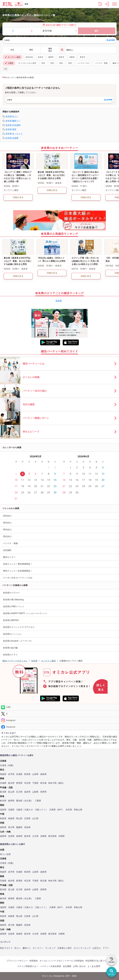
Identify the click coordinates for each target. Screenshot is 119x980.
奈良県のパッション (12, 634)
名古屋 (28, 801)
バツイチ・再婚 (101, 63)
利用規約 (34, 961)
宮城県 (19, 774)
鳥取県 (3, 819)
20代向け (7, 516)
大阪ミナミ (40, 810)
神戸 (60, 810)
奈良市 (41, 57)
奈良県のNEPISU (11, 620)
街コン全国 (5, 854)
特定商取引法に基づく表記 (98, 961)
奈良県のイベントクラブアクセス (19, 627)
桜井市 (62, 57)
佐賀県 (11, 836)
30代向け (7, 523)
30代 (52, 63)
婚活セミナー (9, 557)
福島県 (43, 774)
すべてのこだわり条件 (27, 63)
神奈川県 (52, 783)
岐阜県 (3, 801)
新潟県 (3, 792)
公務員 (9, 63)
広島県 (27, 819)
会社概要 (67, 966)
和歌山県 (78, 810)
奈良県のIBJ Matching (13, 600)
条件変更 (111, 40)
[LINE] (60, 707)
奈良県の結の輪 (10, 648)
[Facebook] (60, 727)
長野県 (43, 792)
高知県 (27, 827)
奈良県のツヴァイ (11, 593)
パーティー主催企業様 (51, 966)
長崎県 (19, 836)
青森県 (3, 774)
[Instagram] (60, 720)
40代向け (7, 530)
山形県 (35, 774)
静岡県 (11, 801)
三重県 (38, 801)
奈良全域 (29, 57)
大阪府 (19, 810)
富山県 (11, 792)
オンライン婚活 (12, 57)
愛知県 (19, 801)
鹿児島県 (52, 836)
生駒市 (72, 57)
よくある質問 (94, 966)
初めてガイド (6, 948)
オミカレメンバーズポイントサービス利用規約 (62, 961)
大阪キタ (29, 810)
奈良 (26, 4)
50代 (70, 63)
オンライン (38, 948)
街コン (18, 948)
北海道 (3, 765)
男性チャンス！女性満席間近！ (18, 571)
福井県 (27, 792)
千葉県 (35, 783)
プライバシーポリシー (17, 961)
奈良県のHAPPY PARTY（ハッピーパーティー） (26, 613)
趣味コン (27, 948)
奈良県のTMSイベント (14, 606)
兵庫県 (53, 810)
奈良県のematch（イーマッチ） (18, 641)
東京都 (43, 783)
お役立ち (97, 948)
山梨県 (35, 792)
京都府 (11, 810)
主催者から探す (65, 948)
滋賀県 (3, 810)
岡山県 (19, 819)
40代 (61, 63)
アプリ (106, 948)
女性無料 (7, 550)
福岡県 (3, 836)
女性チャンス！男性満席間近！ (18, 564)
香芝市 (83, 57)
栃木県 (11, 783)
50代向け (7, 536)
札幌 (11, 765)
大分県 (35, 836)
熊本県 (27, 836)
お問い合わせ (79, 966)
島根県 (11, 819)
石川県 (19, 792)
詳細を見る (18, 197)
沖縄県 (62, 836)
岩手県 (11, 774)
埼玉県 (27, 783)
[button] (100, 4)
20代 (43, 63)
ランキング (50, 948)
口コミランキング (82, 948)
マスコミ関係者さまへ (28, 966)
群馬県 (19, 783)
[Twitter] (60, 714)
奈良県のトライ (10, 655)
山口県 (35, 819)
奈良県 (59, 301)
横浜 (61, 783)
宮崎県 (43, 836)
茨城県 (3, 783)
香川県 (11, 827)
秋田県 (27, 774)
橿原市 (51, 57)
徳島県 (3, 827)
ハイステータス (83, 63)
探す (97, 31)
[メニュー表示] (114, 4)
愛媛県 (19, 827)
